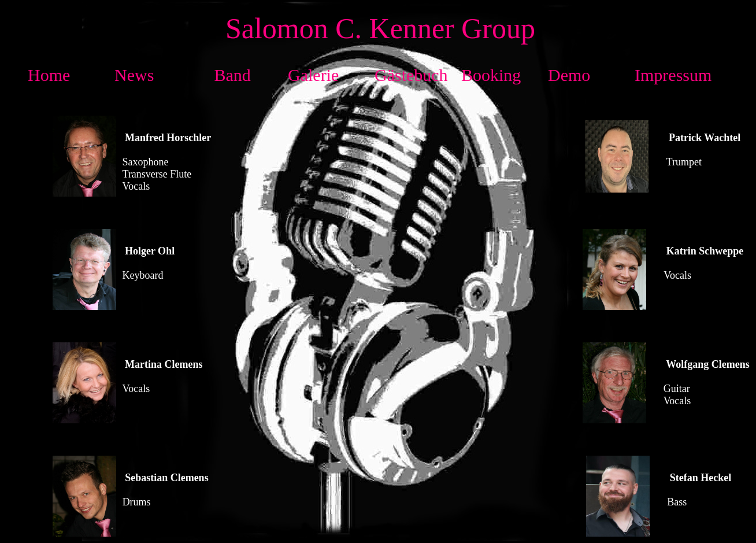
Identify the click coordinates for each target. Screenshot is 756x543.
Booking (491, 75)
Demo (569, 75)
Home (49, 75)
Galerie (313, 75)
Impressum (673, 75)
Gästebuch (411, 75)
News (134, 75)
